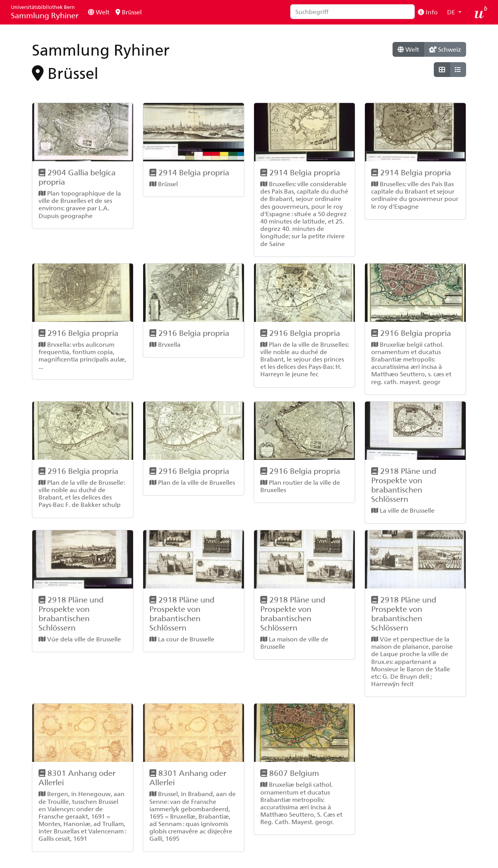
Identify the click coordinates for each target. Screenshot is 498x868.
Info (428, 12)
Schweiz (445, 49)
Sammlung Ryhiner (45, 12)
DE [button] (452, 12)
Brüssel (129, 12)
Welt (99, 12)
